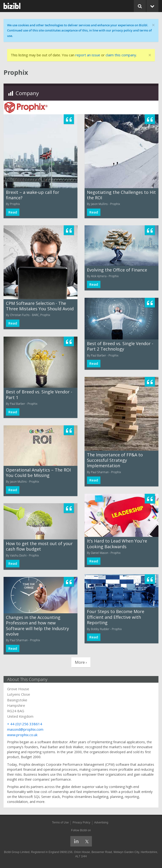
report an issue (88, 55)
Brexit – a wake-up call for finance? (33, 195)
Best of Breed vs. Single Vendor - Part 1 (39, 394)
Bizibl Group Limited (17, 852)
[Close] (150, 55)
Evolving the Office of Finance (117, 270)
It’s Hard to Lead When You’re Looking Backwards (117, 544)
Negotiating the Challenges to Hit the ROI (121, 195)
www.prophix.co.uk (22, 735)
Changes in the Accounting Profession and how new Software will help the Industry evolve (37, 626)
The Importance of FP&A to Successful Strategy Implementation (115, 460)
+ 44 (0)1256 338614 (25, 724)
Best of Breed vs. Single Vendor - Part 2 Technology (120, 346)
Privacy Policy (82, 823)
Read (13, 212)
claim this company (121, 55)
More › (81, 662)
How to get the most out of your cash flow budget (39, 546)
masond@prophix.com (25, 729)
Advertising (101, 823)
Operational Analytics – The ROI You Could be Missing (38, 473)
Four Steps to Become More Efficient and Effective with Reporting (116, 617)
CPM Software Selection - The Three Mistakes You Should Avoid (40, 306)
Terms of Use (61, 823)
